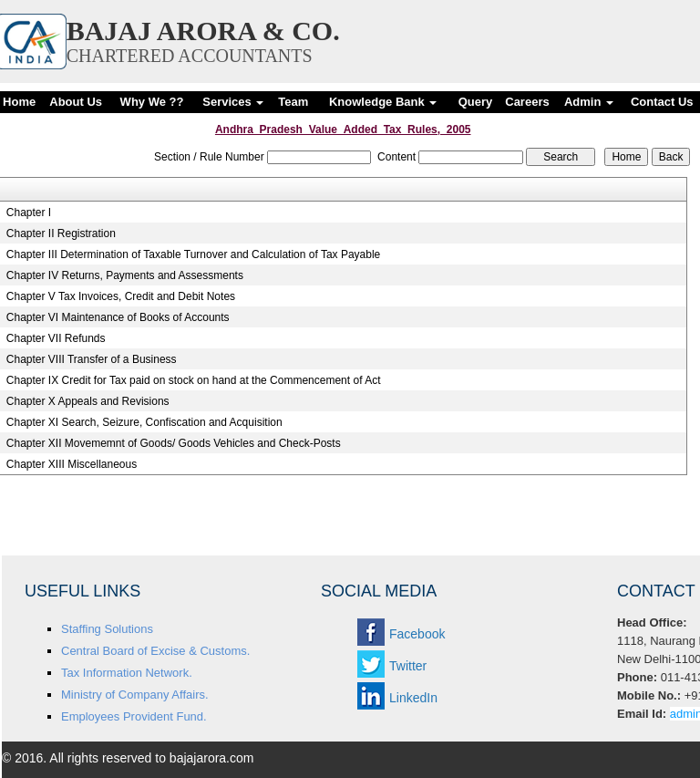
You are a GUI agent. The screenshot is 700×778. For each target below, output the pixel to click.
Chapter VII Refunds (56, 338)
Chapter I (29, 213)
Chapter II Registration (61, 233)
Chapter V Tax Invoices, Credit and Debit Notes (121, 296)
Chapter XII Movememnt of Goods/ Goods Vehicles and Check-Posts (174, 443)
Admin (589, 102)
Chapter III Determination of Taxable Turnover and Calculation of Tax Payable (193, 254)
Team (293, 102)
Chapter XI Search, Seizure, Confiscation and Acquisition (144, 422)
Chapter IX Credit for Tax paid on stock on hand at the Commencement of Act (194, 380)
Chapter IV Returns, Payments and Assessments (125, 275)
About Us (76, 102)
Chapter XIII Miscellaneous (72, 464)
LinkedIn (413, 698)
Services (233, 102)
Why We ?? (152, 102)
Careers (527, 102)
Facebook (417, 634)
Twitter (408, 666)
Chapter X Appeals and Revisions (88, 401)
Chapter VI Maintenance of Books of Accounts (118, 317)
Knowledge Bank (383, 102)
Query (476, 102)
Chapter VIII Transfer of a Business (92, 359)
